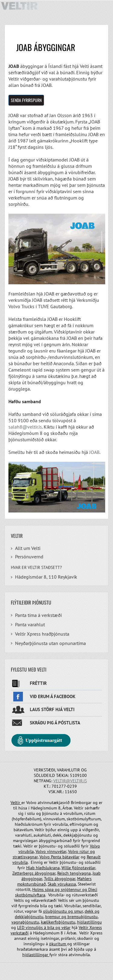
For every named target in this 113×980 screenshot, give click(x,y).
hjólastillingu (89, 922)
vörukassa (67, 884)
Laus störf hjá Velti (52, 709)
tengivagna (80, 873)
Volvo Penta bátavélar (60, 857)
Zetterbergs (24, 873)
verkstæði (20, 933)
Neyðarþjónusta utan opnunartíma (50, 643)
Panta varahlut (30, 624)
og (57, 889)
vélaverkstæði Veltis (49, 900)
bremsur (53, 917)
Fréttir (38, 683)
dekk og (92, 911)
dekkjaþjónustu (29, 917)
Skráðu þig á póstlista (55, 723)
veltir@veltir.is (70, 781)
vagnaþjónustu (25, 922)
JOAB (94, 452)
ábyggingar (45, 873)
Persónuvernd (29, 557)
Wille (67, 868)
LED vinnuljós (31, 927)
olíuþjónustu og (59, 911)
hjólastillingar (36, 955)
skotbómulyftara (30, 895)
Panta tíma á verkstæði (38, 615)
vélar (66, 927)
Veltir (16, 803)
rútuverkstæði (85, 895)
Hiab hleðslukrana (43, 868)
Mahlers (84, 879)
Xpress (96, 927)
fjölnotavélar (84, 868)
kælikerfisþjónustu (58, 922)
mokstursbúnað (31, 884)
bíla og (54, 927)
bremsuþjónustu (82, 917)
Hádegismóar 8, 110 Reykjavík (46, 577)
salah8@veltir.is (25, 427)
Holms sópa (44, 889)
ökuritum (58, 944)
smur (78, 911)
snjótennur (71, 889)
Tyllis (49, 879)
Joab (97, 873)
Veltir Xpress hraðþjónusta (42, 634)
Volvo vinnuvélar (51, 851)
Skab (53, 884)
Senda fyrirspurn (26, 100)
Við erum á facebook (53, 696)
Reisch (64, 873)
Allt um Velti (28, 548)
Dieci (93, 889)
